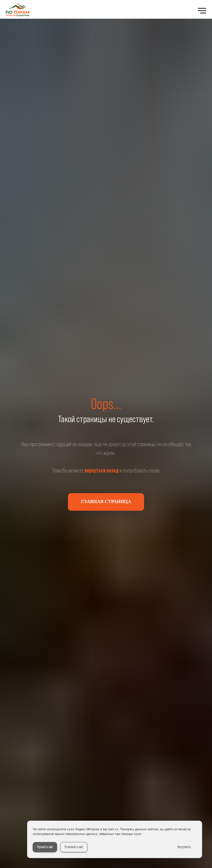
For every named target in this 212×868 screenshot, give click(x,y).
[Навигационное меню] (202, 11)
